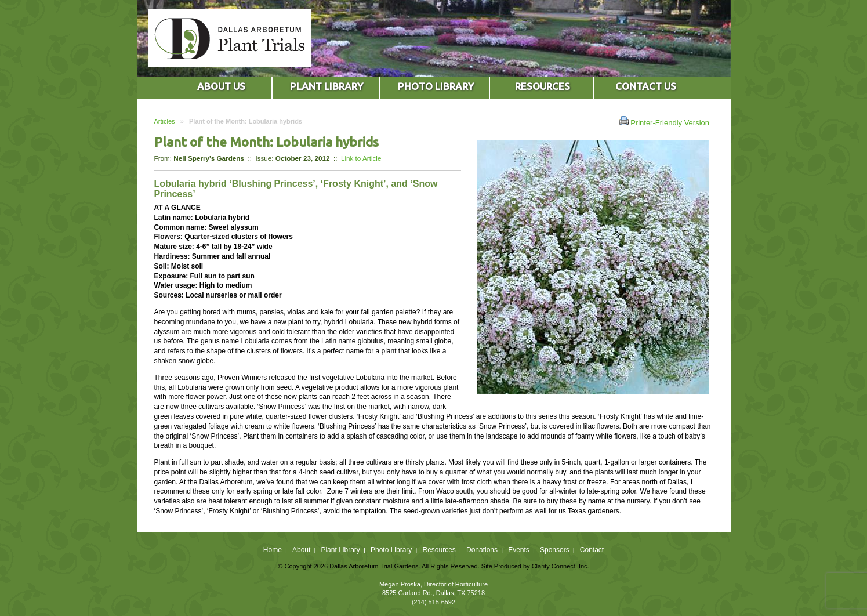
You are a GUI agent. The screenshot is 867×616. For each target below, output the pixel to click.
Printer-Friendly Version (664, 122)
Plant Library (340, 550)
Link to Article (361, 158)
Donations (482, 550)
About (301, 550)
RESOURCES (543, 86)
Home (273, 550)
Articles (165, 121)
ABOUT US (221, 86)
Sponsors (555, 550)
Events (519, 550)
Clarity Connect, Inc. (561, 566)
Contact (592, 550)
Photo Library (391, 550)
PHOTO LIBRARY (436, 86)
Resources (439, 550)
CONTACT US (646, 86)
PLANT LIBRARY (327, 86)
